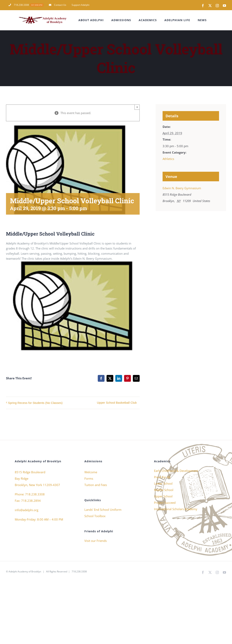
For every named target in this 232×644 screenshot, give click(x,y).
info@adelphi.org (27, 510)
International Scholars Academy (176, 509)
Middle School (164, 490)
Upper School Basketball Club (117, 403)
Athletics (168, 159)
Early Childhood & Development (176, 471)
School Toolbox (95, 516)
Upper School (163, 496)
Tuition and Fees (96, 485)
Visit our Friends (96, 541)
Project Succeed (165, 503)
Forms (89, 478)
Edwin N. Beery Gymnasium (182, 188)
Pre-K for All (162, 477)
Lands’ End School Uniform (103, 510)
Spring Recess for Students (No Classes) (35, 403)
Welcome (91, 472)
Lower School (163, 483)
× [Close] (137, 107)
